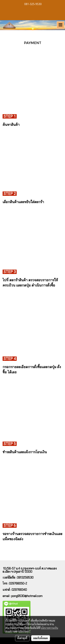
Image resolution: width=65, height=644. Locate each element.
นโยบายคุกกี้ (24, 631)
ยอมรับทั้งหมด (41, 638)
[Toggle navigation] (60, 25)
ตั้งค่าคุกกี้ (22, 638)
